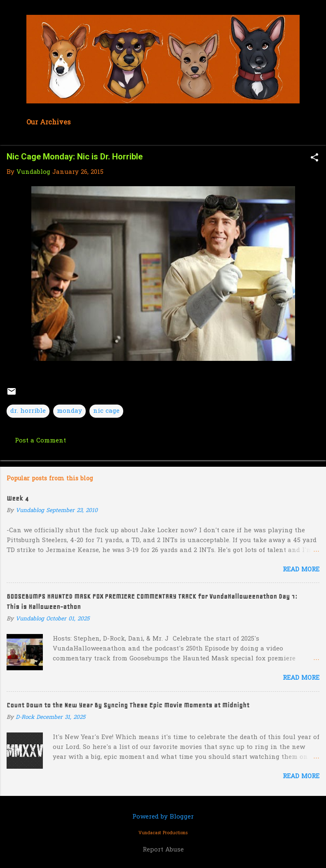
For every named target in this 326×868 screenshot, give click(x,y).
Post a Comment (40, 441)
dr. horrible (28, 411)
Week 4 (18, 498)
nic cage (106, 411)
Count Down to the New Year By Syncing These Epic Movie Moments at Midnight (128, 705)
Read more (301, 570)
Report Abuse (163, 850)
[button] (314, 158)
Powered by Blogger (163, 817)
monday (69, 411)
